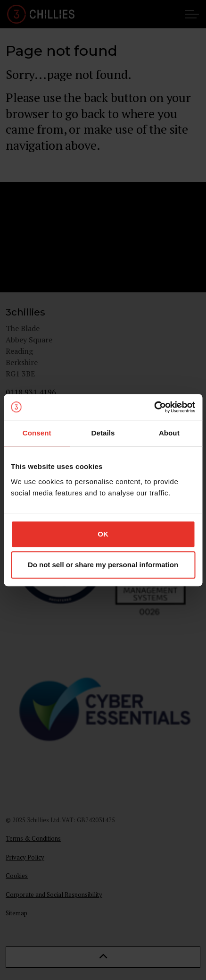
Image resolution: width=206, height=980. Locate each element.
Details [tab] (103, 433)
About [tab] (169, 433)
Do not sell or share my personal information (103, 565)
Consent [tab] (37, 433)
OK (103, 534)
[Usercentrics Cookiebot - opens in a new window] (154, 407)
